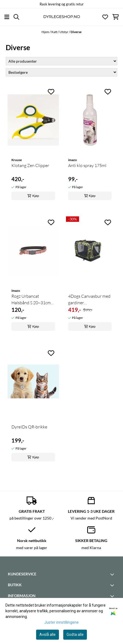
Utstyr (64, 32)
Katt (55, 32)
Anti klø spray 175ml (87, 165)
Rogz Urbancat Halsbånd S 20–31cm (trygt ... (31, 300)
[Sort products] (61, 72)
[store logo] (62, 17)
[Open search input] (16, 17)
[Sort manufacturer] (61, 61)
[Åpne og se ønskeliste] (105, 17)
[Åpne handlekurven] (116, 17)
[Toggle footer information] (113, 574)
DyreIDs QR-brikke (29, 427)
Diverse (76, 32)
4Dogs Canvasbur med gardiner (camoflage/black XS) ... (89, 300)
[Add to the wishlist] (51, 92)
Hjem (46, 32)
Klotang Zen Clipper (30, 165)
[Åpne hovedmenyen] (7, 17)
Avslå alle (48, 635)
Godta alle (75, 635)
